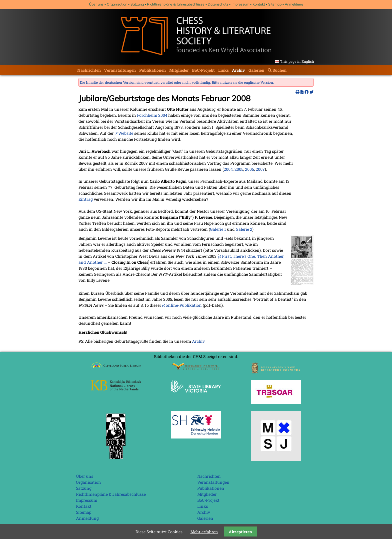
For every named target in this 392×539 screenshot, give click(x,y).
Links (223, 70)
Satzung (137, 4)
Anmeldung (294, 4)
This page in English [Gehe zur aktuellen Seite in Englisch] (297, 61)
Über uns (96, 4)
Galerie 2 (244, 229)
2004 (228, 169)
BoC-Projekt (203, 70)
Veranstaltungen (120, 70)
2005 (239, 169)
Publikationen (152, 70)
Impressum (240, 4)
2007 (260, 169)
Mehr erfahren (204, 532)
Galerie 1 (218, 229)
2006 (249, 169)
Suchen (279, 70)
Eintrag (86, 199)
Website (126, 133)
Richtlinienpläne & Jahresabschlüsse (176, 4)
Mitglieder (179, 70)
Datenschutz (218, 4)
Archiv (238, 70)
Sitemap (275, 4)
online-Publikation (184, 305)
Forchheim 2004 (152, 115)
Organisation (117, 4)
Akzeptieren (240, 532)
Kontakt (259, 4)
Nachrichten (89, 70)
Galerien (256, 70)
